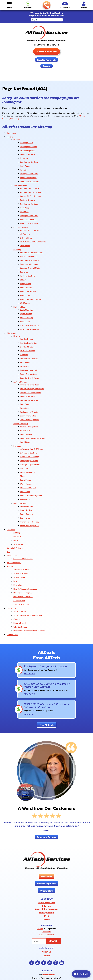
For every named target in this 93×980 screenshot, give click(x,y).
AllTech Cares (19, 541)
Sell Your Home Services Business (28, 576)
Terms (61, 944)
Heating (17, 138)
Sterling (10, 136)
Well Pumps (25, 289)
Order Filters (47, 846)
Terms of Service (48, 943)
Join (65, 959)
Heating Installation (28, 145)
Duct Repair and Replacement (33, 232)
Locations (11, 497)
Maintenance (12, 521)
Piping (23, 267)
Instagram (56, 915)
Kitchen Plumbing (28, 264)
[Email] (46, 959)
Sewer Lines (25, 306)
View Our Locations (46, 933)
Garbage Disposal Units (30, 256)
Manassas (17, 503)
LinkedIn (62, 915)
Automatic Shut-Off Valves (31, 242)
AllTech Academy (14, 527)
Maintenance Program (23, 555)
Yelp (50, 915)
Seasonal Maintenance (23, 524)
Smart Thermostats (28, 173)
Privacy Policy (40, 943)
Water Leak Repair (28, 278)
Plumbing (17, 239)
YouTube (38, 915)
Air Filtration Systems (29, 222)
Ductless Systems (27, 152)
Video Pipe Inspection (29, 313)
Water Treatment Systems (31, 285)
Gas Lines (24, 260)
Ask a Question (20, 572)
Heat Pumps (25, 162)
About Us (10, 531)
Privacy (58, 944)
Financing (18, 548)
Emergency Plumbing (29, 253)
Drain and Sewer (20, 292)
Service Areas (19, 562)
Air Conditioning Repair (30, 183)
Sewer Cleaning (27, 302)
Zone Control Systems (29, 177)
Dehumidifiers (26, 229)
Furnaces (24, 155)
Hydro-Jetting (26, 298)
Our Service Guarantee (23, 559)
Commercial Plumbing (30, 249)
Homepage (11, 132)
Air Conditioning (20, 180)
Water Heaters (26, 274)
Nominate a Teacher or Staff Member (29, 590)
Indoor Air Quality (21, 219)
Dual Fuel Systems (28, 148)
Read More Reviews (46, 793)
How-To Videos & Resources (25, 552)
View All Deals (47, 680)
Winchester (11, 316)
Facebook (44, 915)
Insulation (24, 166)
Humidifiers (25, 236)
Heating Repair (27, 141)
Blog (8, 518)
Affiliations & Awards (22, 534)
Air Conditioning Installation (32, 187)
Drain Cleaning (26, 295)
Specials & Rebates (15, 514)
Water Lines (25, 281)
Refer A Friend (19, 583)
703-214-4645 (46, 5)
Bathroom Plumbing (29, 246)
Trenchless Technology (30, 309)
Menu (9, 7)
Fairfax (16, 507)
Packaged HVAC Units (29, 170)
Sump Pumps (26, 271)
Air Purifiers (25, 225)
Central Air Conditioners (30, 190)
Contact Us (11, 570)
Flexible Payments (46, 60)
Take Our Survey (20, 587)
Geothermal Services (29, 159)
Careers (47, 66)
